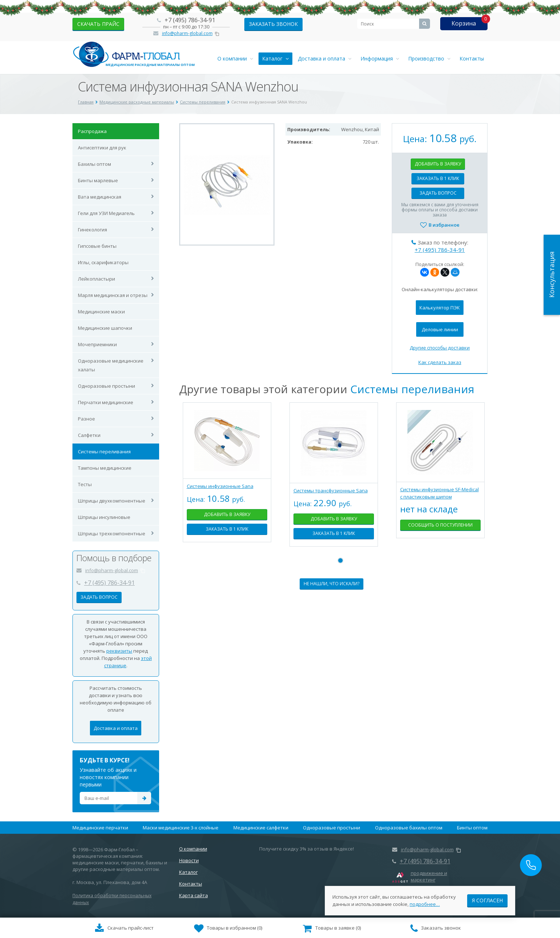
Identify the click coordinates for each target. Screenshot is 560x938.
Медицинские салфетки (261, 828)
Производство (429, 58)
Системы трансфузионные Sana (331, 491)
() (228, 929)
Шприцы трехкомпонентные (112, 534)
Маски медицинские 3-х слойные (181, 828)
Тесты (85, 484)
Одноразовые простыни (107, 386)
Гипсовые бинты (97, 246)
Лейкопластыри (96, 279)
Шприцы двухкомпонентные (112, 501)
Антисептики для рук (102, 148)
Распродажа (92, 131)
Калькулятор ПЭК (440, 308)
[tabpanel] (227, 478)
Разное (86, 419)
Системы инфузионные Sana (220, 486)
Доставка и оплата (325, 58)
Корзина (464, 23)
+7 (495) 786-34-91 (190, 20)
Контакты (472, 58)
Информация (380, 58)
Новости (189, 860)
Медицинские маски (101, 312)
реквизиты (119, 651)
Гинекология (92, 230)
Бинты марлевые (98, 180)
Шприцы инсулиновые (104, 517)
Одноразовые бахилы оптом (409, 828)
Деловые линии (440, 329)
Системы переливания (104, 452)
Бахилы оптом (94, 164)
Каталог (275, 58)
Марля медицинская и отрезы (113, 295)
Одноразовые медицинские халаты (111, 365)
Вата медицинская (100, 197)
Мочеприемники (97, 344)
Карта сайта (194, 895)
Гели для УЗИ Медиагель (106, 213)
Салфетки (89, 435)
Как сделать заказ (440, 362)
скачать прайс (98, 24)
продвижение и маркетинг (429, 876)
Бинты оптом (472, 828)
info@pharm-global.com (187, 33)
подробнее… (425, 901)
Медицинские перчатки (100, 828)
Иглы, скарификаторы (103, 262)
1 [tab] (340, 560)
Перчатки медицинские (106, 402)
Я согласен (487, 897)
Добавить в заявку (438, 164)
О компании (235, 58)
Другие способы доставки (440, 348)
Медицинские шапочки (105, 328)
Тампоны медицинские (105, 468)
